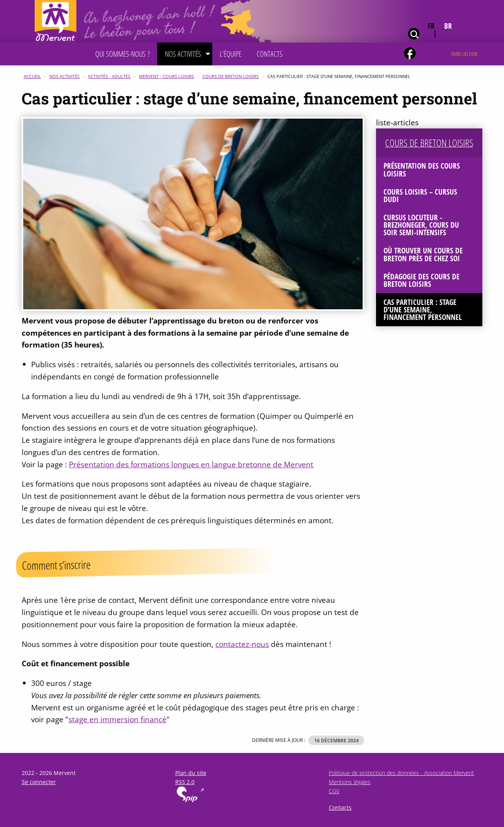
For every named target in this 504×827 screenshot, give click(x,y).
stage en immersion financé (118, 719)
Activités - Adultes (109, 76)
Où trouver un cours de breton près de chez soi (423, 254)
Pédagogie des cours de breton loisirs (422, 280)
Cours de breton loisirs (231, 76)
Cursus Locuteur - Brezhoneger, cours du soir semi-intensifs (421, 225)
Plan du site (191, 773)
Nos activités (64, 76)
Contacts (340, 807)
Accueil (32, 76)
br (448, 26)
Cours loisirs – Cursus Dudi (420, 195)
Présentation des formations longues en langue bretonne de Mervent (191, 464)
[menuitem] (122, 54)
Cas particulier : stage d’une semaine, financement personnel (423, 309)
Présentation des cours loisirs (422, 169)
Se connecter (39, 782)
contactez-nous (242, 644)
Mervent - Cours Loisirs (167, 76)
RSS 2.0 (185, 782)
